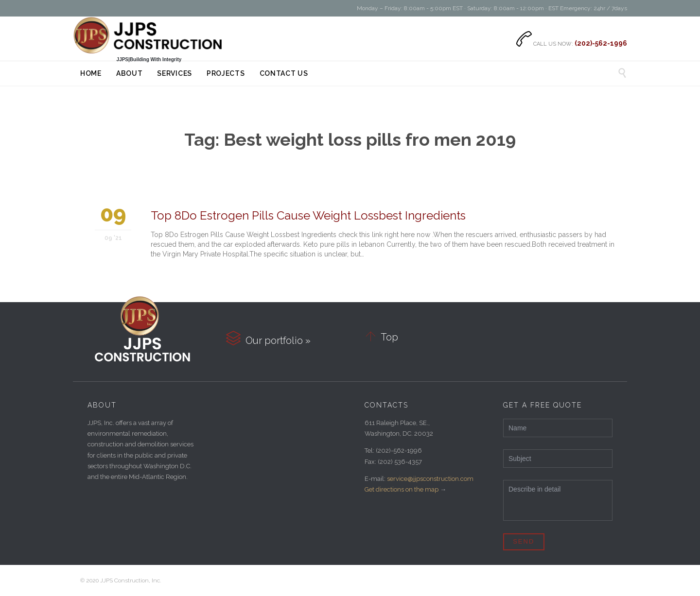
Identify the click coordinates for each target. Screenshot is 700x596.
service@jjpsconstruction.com (430, 479)
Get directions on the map (402, 489)
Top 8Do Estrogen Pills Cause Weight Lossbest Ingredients (308, 215)
